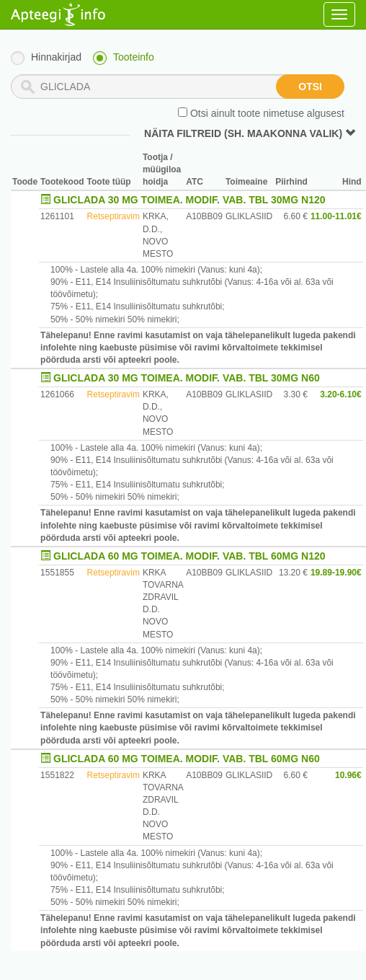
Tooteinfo (134, 57)
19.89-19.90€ (336, 573)
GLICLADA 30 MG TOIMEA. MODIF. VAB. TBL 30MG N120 (189, 200)
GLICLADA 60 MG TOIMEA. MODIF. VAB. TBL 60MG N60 (187, 759)
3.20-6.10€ (340, 394)
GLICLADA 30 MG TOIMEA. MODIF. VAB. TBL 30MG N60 (187, 378)
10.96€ (348, 775)
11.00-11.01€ (336, 216)
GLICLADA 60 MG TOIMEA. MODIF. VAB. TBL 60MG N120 (189, 556)
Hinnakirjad (56, 57)
